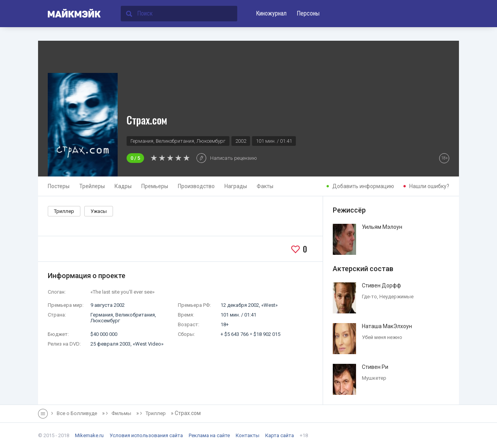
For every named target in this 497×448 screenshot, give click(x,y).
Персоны (308, 13)
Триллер (64, 211)
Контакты (248, 435)
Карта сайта (280, 435)
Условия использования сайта (146, 435)
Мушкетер (374, 378)
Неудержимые (396, 297)
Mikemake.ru (89, 435)
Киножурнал (271, 13)
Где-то (369, 297)
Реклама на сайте (209, 435)
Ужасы (99, 211)
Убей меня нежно (382, 337)
